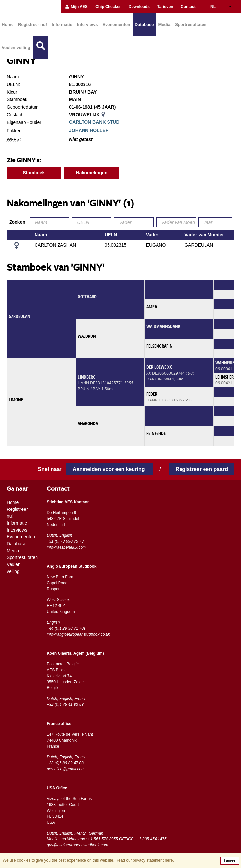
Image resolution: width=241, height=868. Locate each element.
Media (164, 24)
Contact (188, 7)
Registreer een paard (202, 469)
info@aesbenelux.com (66, 547)
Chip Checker (108, 7)
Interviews (87, 24)
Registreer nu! (33, 24)
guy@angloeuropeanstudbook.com (77, 845)
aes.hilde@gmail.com (66, 769)
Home (8, 24)
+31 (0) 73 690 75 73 (65, 541)
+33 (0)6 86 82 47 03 (65, 763)
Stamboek (34, 173)
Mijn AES (76, 7)
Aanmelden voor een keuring (109, 469)
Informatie (62, 24)
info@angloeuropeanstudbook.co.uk (78, 634)
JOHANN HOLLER (89, 130)
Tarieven (165, 7)
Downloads (139, 7)
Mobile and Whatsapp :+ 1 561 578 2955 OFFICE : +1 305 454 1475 (107, 839)
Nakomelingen (92, 173)
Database (144, 24)
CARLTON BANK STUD (94, 122)
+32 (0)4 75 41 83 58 (65, 705)
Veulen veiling (16, 47)
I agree (230, 860)
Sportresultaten (191, 24)
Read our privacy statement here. (145, 860)
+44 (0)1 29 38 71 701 (66, 628)
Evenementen (116, 24)
